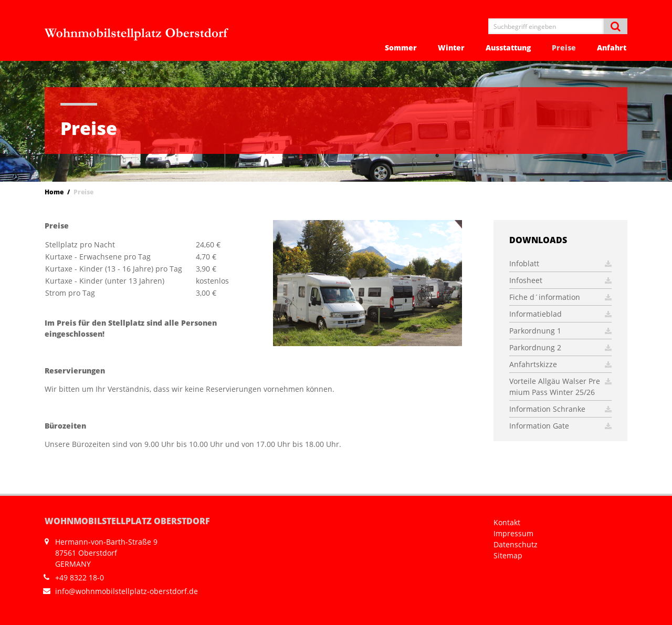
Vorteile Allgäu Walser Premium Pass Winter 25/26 (560, 387)
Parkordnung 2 (560, 347)
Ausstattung (508, 48)
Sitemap (508, 555)
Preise (564, 48)
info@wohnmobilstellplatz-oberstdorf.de (127, 591)
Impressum (513, 533)
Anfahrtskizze (560, 364)
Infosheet (560, 280)
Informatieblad (560, 314)
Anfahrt (612, 48)
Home (54, 192)
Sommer (401, 48)
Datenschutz (516, 544)
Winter (451, 48)
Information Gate (560, 426)
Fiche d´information (560, 297)
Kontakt (507, 522)
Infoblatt (560, 263)
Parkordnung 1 (560, 331)
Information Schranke (560, 409)
